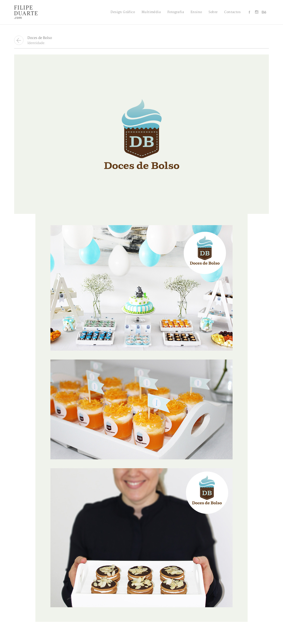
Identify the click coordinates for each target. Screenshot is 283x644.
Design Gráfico (123, 12)
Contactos (232, 12)
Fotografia (176, 12)
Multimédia (151, 12)
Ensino (196, 12)
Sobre (213, 12)
